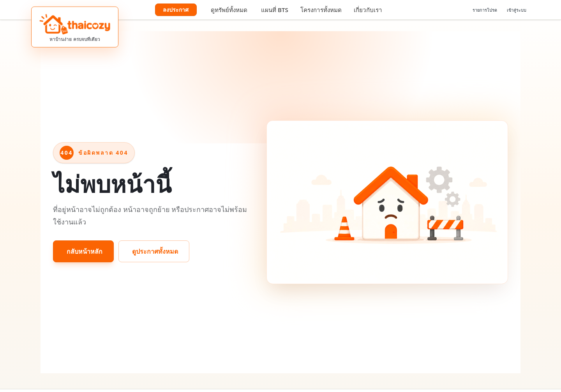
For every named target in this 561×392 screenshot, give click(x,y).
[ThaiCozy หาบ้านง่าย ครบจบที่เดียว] (75, 27)
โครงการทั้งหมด (321, 10)
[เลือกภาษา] (457, 10)
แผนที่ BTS (275, 10)
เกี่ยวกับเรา (368, 10)
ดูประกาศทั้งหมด (155, 251)
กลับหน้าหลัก (85, 251)
